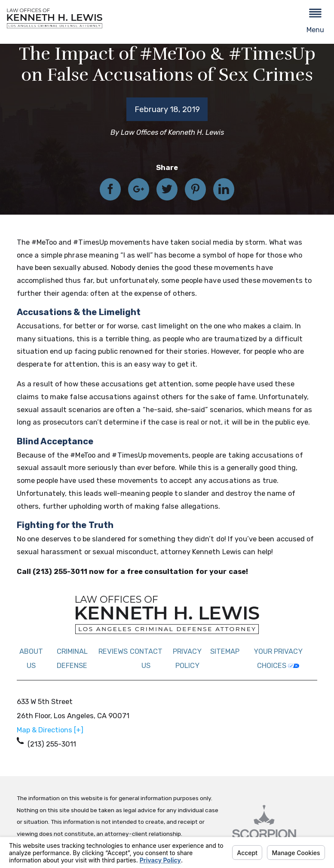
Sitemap (225, 651)
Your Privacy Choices (278, 659)
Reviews (113, 651)
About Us (31, 659)
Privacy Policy (187, 659)
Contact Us (146, 659)
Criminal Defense (72, 659)
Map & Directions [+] (50, 730)
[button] (315, 22)
